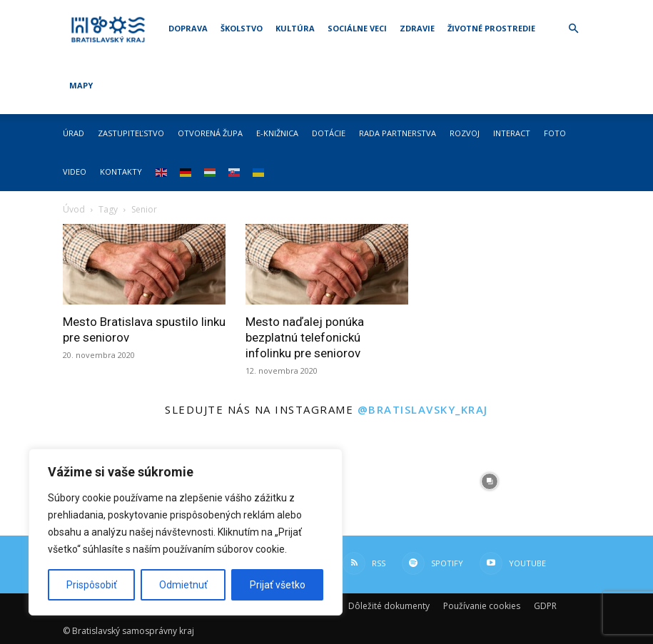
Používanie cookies (482, 606)
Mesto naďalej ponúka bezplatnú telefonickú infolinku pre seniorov (305, 337)
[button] (574, 29)
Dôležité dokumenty (389, 606)
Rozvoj (465, 133)
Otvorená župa (210, 133)
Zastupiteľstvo (131, 133)
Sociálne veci (357, 28)
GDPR (545, 606)
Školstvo (242, 28)
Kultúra (295, 28)
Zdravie (417, 28)
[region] (186, 532)
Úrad (74, 133)
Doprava (188, 28)
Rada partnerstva (398, 133)
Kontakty (121, 172)
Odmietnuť (183, 585)
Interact (512, 133)
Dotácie (329, 133)
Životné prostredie (491, 28)
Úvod (74, 209)
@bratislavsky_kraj (423, 409)
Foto (555, 133)
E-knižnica (277, 133)
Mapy (81, 85)
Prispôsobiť (92, 585)
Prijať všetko (278, 585)
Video (75, 172)
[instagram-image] (380, 481)
